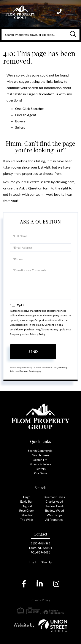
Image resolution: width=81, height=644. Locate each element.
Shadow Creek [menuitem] (54, 506)
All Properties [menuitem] (54, 520)
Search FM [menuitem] (41, 460)
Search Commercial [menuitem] (40, 451)
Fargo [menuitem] (27, 497)
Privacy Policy (38, 334)
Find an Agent (26, 115)
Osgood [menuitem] (27, 506)
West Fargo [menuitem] (54, 515)
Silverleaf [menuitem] (27, 515)
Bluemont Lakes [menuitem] (54, 497)
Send (33, 351)
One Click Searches (30, 109)
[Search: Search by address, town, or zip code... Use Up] (40, 34)
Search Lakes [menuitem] (40, 455)
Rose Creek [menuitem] (27, 510)
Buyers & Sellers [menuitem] (40, 464)
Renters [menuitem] (40, 469)
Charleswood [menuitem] (54, 501)
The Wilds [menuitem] (27, 520)
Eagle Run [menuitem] (27, 501)
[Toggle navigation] (70, 12)
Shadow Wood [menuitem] (54, 510)
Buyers (20, 121)
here (71, 182)
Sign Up (46, 562)
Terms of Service (28, 371)
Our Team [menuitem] (40, 473)
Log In (33, 562)
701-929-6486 (41, 552)
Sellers (20, 127)
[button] (73, 34)
